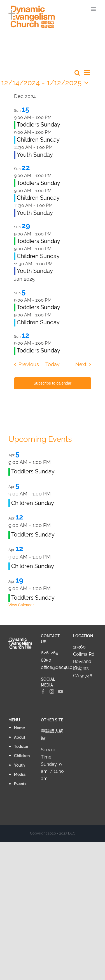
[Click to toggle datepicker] (46, 83)
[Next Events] (85, 364)
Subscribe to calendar (53, 383)
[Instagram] (52, 692)
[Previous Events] (25, 364)
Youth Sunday (35, 155)
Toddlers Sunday (39, 125)
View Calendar (21, 605)
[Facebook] (43, 692)
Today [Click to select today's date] (53, 364)
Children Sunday (38, 140)
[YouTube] (60, 692)
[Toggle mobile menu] (94, 9)
